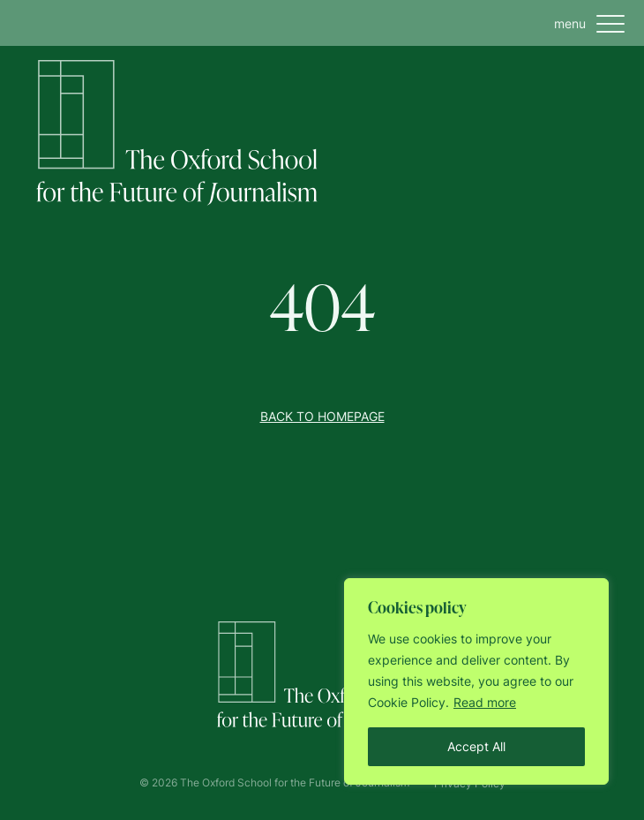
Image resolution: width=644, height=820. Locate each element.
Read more (485, 702)
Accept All (476, 746)
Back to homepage (322, 416)
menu (593, 24)
